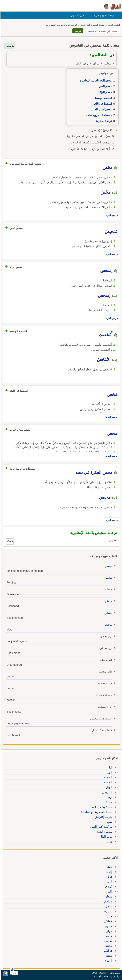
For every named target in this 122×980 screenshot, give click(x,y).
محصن (108, 566)
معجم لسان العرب (101, 110)
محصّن (108, 578)
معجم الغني (105, 86)
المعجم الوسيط (103, 98)
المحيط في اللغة (102, 104)
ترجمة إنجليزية (103, 121)
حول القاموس (77, 15)
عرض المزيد (111, 215)
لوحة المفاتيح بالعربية (104, 15)
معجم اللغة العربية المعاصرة (95, 81)
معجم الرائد (105, 92)
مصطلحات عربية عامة (98, 115)
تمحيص (108, 625)
